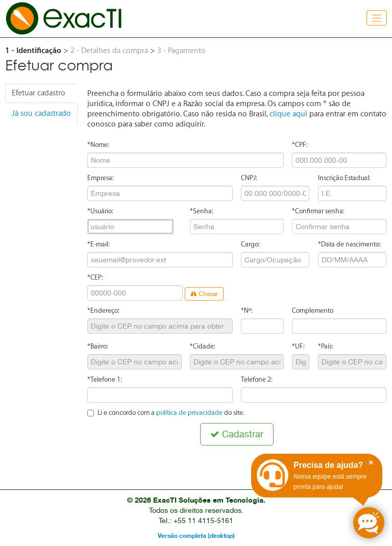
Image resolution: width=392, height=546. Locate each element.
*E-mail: (99, 244)
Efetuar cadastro (39, 93)
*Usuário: (100, 211)
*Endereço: (103, 311)
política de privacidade (189, 413)
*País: (326, 346)
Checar (204, 294)
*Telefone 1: (105, 379)
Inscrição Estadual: (344, 178)
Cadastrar (237, 434)
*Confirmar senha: (318, 211)
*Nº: (247, 311)
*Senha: (202, 211)
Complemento (313, 311)
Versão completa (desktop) (196, 536)
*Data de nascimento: (349, 244)
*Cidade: (203, 346)
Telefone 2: (257, 379)
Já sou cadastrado (41, 114)
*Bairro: (98, 346)
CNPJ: (249, 178)
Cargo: (250, 244)
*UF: (298, 346)
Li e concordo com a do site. (166, 413)
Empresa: (101, 178)
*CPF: (300, 145)
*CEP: (95, 277)
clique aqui (288, 114)
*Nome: (98, 145)
